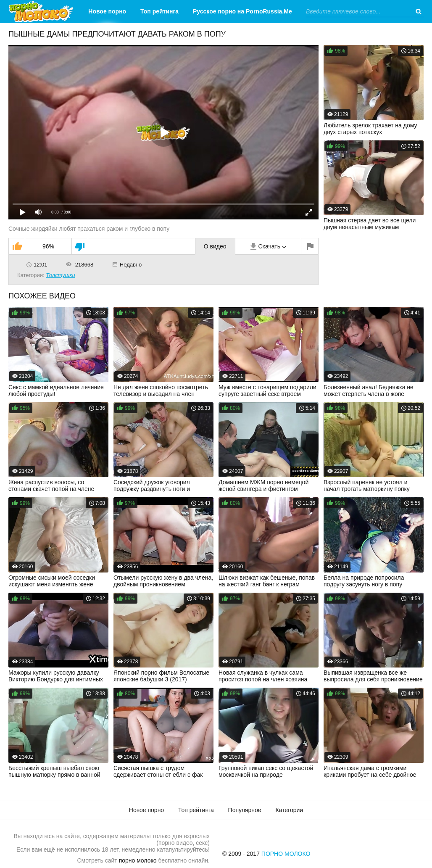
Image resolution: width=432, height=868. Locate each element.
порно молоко (138, 860)
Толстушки (61, 275)
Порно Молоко (286, 854)
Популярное (245, 810)
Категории (236, 34)
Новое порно (107, 11)
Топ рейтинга (159, 11)
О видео (215, 246)
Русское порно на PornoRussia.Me (242, 11)
